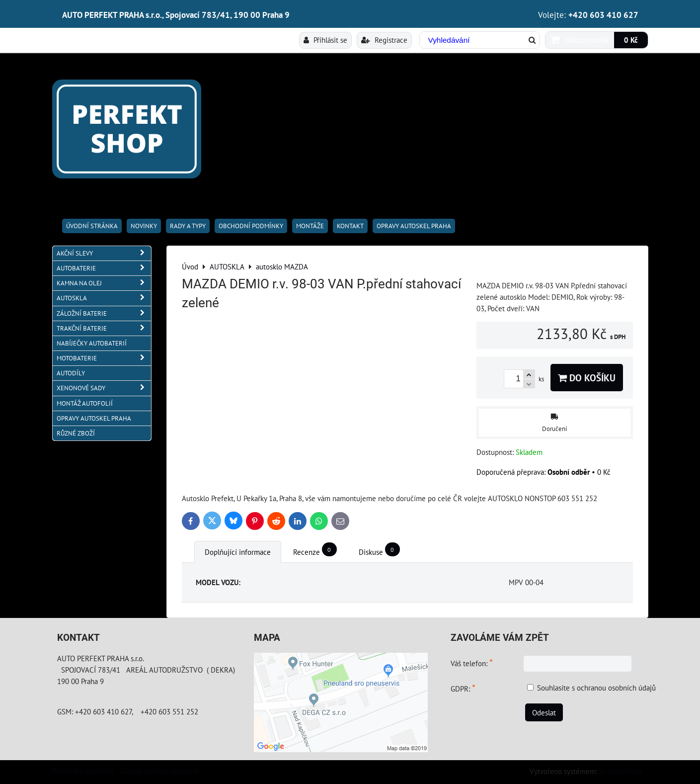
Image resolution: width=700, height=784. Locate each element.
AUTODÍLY (71, 373)
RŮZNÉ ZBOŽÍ (76, 433)
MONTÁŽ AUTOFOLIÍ (85, 403)
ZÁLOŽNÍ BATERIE (104, 313)
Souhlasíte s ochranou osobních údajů (596, 688)
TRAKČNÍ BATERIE (104, 328)
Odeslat (544, 712)
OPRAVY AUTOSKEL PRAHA (414, 226)
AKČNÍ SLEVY (104, 253)
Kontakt (350, 226)
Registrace (384, 40)
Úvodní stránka (92, 226)
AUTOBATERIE (104, 268)
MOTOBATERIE (104, 358)
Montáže (310, 226)
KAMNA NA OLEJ (104, 283)
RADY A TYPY (188, 226)
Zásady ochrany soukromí (160, 771)
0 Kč (631, 40)
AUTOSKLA (104, 298)
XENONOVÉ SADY (104, 388)
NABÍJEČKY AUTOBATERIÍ (92, 343)
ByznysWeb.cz (621, 771)
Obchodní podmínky (251, 226)
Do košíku (587, 378)
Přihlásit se (325, 40)
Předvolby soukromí (83, 771)
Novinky (144, 226)
